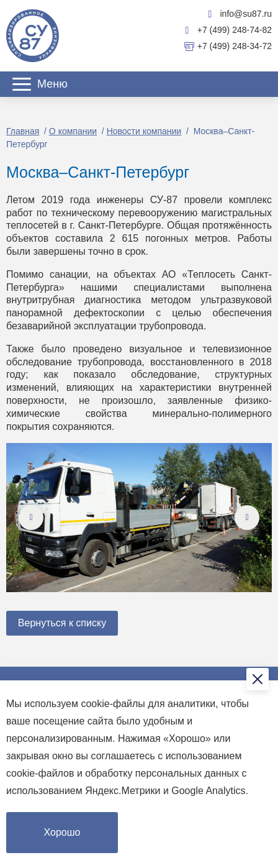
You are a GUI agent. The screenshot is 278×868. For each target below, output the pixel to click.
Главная (23, 131)
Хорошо (62, 832)
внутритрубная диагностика (74, 300)
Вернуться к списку (62, 623)
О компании (73, 131)
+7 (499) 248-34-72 (228, 47)
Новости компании (144, 131)
